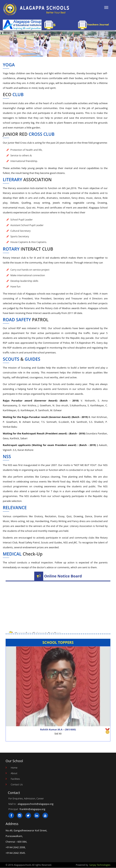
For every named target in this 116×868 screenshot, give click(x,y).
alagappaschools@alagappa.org (35, 804)
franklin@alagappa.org (32, 809)
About (14, 773)
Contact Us (17, 784)
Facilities (15, 779)
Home (14, 768)
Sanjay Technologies (100, 865)
